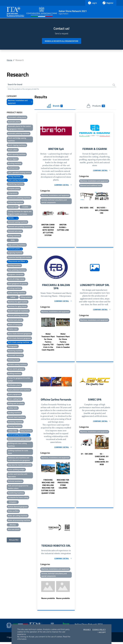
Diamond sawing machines (17, 222)
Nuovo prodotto (48, 600)
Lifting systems (26, 297)
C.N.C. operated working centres (19, 173)
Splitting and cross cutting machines (17, 445)
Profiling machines (14, 374)
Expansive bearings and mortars (19, 258)
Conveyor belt (13, 207)
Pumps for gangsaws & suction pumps (19, 380)
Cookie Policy (99, 630)
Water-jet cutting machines (18, 516)
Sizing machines (26, 431)
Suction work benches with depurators (18, 476)
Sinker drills (13, 431)
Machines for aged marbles (18, 302)
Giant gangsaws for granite (17, 284)
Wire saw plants (14, 530)
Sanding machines (14, 413)
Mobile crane (13, 329)
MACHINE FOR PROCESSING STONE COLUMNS (63, 485)
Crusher (25, 207)
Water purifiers (13, 511)
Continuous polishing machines (19, 198)
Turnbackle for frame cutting (18, 498)
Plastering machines (15, 351)
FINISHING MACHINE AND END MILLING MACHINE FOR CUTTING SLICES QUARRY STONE (48, 488)
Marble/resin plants (15, 320)
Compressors (13, 193)
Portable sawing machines (17, 365)
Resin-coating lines (15, 399)
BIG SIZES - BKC (87, 208)
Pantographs (13, 347)
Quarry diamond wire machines (19, 390)
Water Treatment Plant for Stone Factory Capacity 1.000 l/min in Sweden (63, 342)
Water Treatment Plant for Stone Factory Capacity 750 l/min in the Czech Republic (48, 343)
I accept (102, 632)
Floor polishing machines (17, 270)
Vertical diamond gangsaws (18, 507)
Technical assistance (15, 481)
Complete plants (14, 189)
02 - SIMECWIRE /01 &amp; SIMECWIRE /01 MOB (102, 461)
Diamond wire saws (15, 231)
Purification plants (14, 385)
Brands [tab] (55, 106)
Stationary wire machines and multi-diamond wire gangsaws (19, 459)
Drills (13, 240)
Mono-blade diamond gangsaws (19, 334)
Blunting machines (15, 164)
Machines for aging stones (17, 307)
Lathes (13, 297)
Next (74, 222)
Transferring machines (16, 493)
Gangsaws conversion (16, 275)
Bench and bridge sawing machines (17, 140)
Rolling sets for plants (16, 404)
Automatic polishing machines (19, 134)
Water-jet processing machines (19, 520)
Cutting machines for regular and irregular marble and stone (20, 213)
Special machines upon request (19, 439)
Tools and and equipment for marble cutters (18, 487)
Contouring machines (15, 202)
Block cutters (13, 150)
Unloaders (13, 502)
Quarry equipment (14, 395)
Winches (13, 525)
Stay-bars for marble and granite (20, 465)
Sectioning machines (15, 422)
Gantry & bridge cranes (16, 279)
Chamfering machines (16, 184)
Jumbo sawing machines (17, 293)
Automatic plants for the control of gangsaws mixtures (19, 128)
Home (9, 60)
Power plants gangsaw (16, 369)
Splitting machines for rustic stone (18, 452)
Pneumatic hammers (15, 356)
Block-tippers (13, 159)
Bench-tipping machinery (17, 145)
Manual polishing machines (18, 316)
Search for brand (16, 85)
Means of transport (15, 325)
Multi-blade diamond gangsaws (19, 338)
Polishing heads (14, 360)
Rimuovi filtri (14, 540)
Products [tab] (96, 106)
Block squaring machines (17, 155)
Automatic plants (14, 122)
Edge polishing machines (17, 245)
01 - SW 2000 (87, 455)
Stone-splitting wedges (16, 470)
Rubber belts (13, 408)
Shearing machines (15, 426)
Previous (38, 222)
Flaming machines (14, 266)
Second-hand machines (16, 417)
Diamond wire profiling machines (20, 227)
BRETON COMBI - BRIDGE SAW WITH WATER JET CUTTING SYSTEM (48, 231)
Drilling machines (14, 236)
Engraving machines (15, 253)
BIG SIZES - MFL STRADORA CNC (102, 211)
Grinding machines (15, 288)
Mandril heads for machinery (18, 311)
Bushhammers (13, 168)
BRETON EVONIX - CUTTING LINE (63, 228)
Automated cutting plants (17, 117)
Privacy (87, 630)
